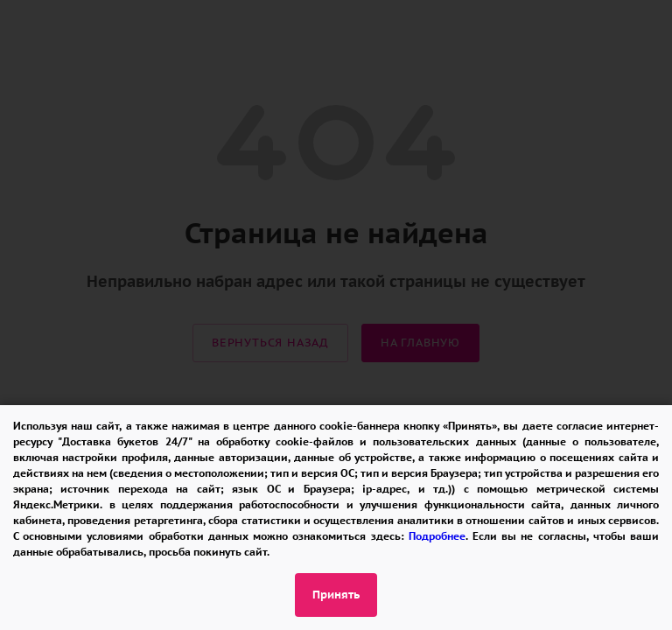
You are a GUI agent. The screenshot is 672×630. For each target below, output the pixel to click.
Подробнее (437, 536)
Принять (336, 595)
